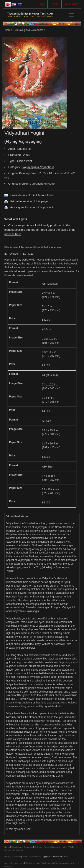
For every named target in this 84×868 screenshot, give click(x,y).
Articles (47, 847)
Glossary (56, 847)
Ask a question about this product (32, 207)
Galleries (38, 847)
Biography (28, 847)
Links (76, 847)
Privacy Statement (13, 857)
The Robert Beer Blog (35, 863)
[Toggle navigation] (71, 15)
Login (42, 4)
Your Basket (72, 4)
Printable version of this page (29, 201)
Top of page (17, 847)
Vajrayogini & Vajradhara (29, 30)
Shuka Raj (24, 149)
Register (55, 4)
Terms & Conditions (31, 857)
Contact (8, 850)
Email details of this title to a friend (32, 195)
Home (8, 30)
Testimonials (19, 850)
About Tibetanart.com (14, 863)
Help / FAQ (67, 847)
